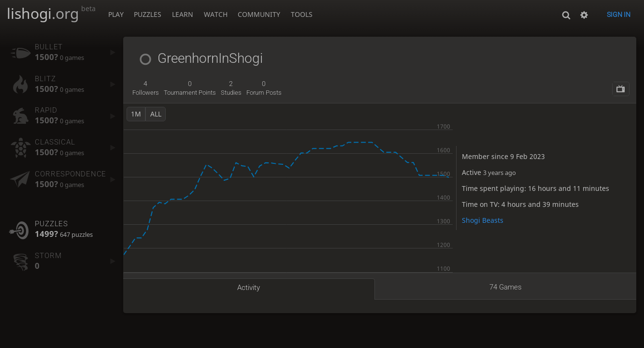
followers (146, 88)
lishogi (51, 13)
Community (259, 14)
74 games (506, 287)
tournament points (190, 88)
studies (231, 88)
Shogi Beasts (483, 220)
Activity (249, 288)
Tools (302, 14)
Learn (183, 14)
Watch (216, 14)
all (156, 114)
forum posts (264, 88)
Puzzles (148, 14)
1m (136, 114)
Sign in (619, 14)
